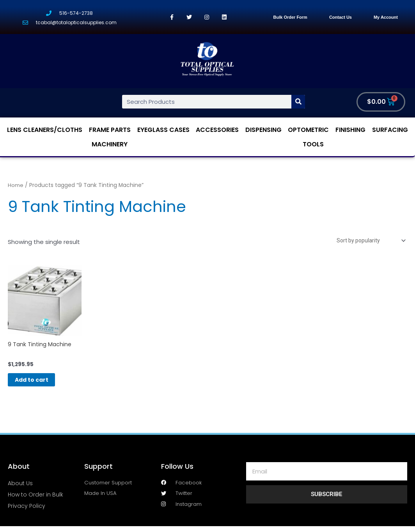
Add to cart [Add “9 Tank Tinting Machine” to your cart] (41, 384)
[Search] (298, 102)
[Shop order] (367, 242)
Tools (313, 145)
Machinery (110, 145)
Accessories (217, 130)
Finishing (350, 130)
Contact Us (341, 17)
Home (16, 186)
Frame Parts (110, 130)
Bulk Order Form (290, 17)
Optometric (308, 130)
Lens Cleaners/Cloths (45, 130)
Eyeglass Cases (163, 130)
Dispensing (263, 130)
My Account (386, 17)
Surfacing (390, 130)
